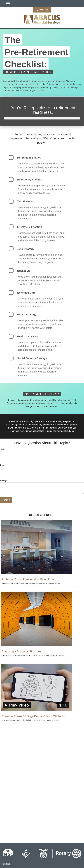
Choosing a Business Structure (21, 651)
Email (2, 465)
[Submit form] (6, 500)
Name (2, 449)
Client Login (42, 10)
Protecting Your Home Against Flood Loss (28, 579)
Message (3, 481)
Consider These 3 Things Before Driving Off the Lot (34, 716)
